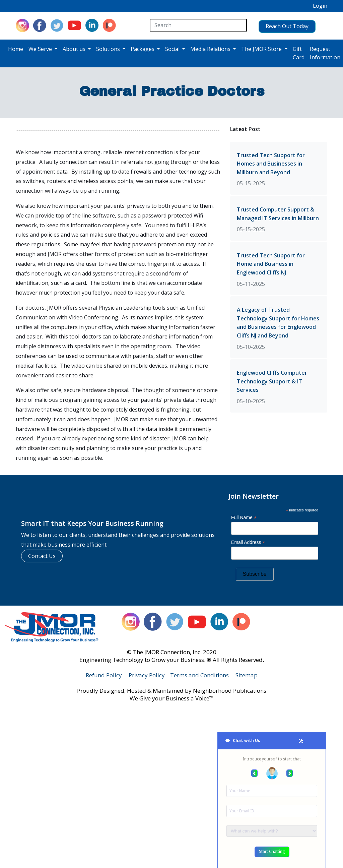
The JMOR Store (262, 48)
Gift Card (299, 53)
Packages (143, 48)
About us (75, 48)
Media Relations (211, 48)
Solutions (109, 48)
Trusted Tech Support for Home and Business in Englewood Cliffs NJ (271, 263)
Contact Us (42, 555)
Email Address (248, 542)
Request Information (325, 53)
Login (320, 6)
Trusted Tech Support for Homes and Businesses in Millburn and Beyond (271, 163)
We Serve (41, 48)
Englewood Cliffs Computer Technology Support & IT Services (272, 381)
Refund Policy (104, 674)
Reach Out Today (280, 25)
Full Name (244, 517)
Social (173, 48)
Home (16, 48)
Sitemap (247, 674)
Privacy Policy (147, 674)
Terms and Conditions (199, 674)
